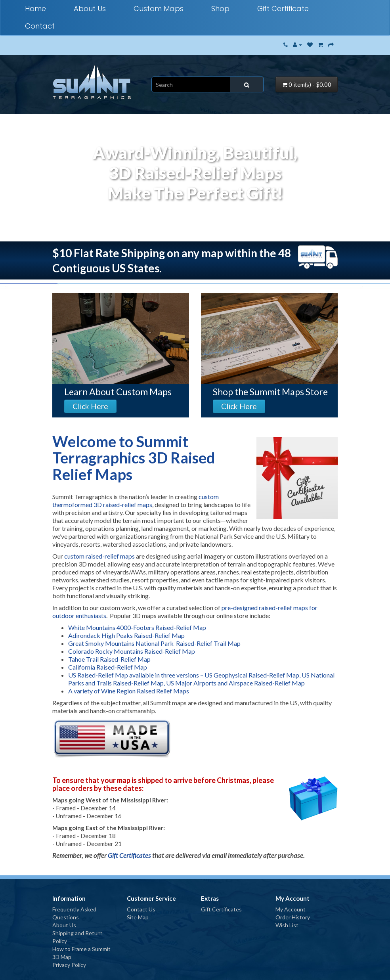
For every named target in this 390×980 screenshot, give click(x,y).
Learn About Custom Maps (118, 392)
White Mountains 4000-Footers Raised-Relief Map (137, 627)
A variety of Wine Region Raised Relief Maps (129, 691)
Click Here (90, 406)
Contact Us (141, 909)
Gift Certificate (283, 9)
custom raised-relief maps (99, 556)
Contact (40, 26)
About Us (90, 9)
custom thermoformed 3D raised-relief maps (136, 501)
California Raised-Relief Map (108, 667)
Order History (293, 917)
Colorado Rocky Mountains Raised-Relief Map (132, 651)
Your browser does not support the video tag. (195, 202)
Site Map (138, 917)
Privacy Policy (69, 965)
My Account (291, 909)
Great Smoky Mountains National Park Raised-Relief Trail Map (154, 643)
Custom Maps (159, 9)
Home (35, 9)
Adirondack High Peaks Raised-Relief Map (126, 635)
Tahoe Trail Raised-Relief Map (109, 659)
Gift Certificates (129, 855)
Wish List (287, 925)
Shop (220, 9)
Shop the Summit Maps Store (270, 392)
